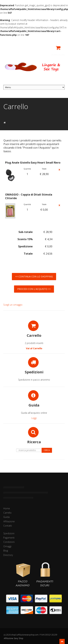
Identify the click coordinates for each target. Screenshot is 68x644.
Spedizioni (9, 533)
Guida (6, 517)
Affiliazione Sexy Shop (13, 638)
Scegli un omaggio (13, 305)
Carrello (7, 513)
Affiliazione (9, 521)
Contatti (8, 526)
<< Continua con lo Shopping (34, 276)
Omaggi (7, 546)
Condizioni (9, 542)
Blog (6, 551)
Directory (8, 555)
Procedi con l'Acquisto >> (34, 289)
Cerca (47, 450)
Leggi (34, 418)
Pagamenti (9, 538)
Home (7, 508)
